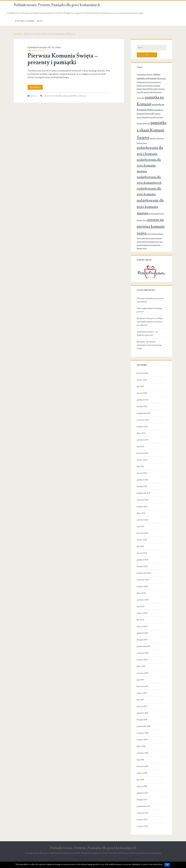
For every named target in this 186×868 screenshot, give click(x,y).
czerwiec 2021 (142, 520)
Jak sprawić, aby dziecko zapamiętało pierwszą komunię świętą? (149, 345)
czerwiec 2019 (143, 673)
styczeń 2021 (142, 553)
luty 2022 (140, 466)
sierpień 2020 (142, 587)
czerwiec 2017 (143, 826)
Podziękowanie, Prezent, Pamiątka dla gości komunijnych (57, 5)
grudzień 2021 (142, 480)
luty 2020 (141, 620)
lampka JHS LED (148, 89)
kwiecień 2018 (142, 766)
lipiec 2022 (141, 433)
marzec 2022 (142, 460)
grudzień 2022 (143, 400)
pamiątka (146, 92)
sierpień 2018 (142, 740)
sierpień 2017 (142, 820)
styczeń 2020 (142, 626)
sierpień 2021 (142, 507)
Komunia (139, 89)
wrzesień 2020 (143, 580)
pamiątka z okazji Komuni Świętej (151, 130)
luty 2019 (140, 700)
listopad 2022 (142, 406)
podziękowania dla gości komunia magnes (149, 165)
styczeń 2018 (142, 786)
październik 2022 (144, 413)
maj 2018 (140, 760)
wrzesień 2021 (143, 500)
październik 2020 (144, 573)
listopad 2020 (142, 566)
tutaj (103, 864)
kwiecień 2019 (142, 686)
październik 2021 (144, 493)
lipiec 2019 (141, 666)
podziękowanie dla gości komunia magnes (150, 207)
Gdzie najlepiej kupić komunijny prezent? (149, 310)
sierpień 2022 (142, 427)
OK (167, 865)
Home (18, 34)
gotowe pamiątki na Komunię (152, 86)
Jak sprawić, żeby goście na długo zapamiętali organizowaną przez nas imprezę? (150, 322)
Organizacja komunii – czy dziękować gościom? (147, 333)
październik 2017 (144, 806)
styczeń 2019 (142, 706)
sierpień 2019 (142, 660)
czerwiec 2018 (142, 753)
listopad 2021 (142, 486)
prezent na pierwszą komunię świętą (151, 226)
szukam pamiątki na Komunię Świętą (148, 242)
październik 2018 (144, 726)
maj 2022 (140, 447)
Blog (40, 21)
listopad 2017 (142, 800)
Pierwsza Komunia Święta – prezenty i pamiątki (63, 59)
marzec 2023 (142, 380)
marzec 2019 (142, 693)
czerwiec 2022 (143, 440)
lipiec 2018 (141, 746)
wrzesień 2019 (143, 653)
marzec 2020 (142, 613)
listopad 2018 (142, 720)
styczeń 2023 (142, 393)
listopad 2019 (142, 640)
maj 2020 (141, 606)
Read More (36, 87)
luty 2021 (140, 546)
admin (58, 47)
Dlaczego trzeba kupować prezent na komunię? (150, 300)
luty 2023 (140, 387)
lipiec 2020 (141, 593)
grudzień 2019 (142, 633)
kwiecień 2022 (143, 453)
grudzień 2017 (142, 793)
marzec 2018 (142, 773)
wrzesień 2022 (143, 420)
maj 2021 (140, 527)
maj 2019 (140, 680)
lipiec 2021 (141, 513)
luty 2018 (140, 780)
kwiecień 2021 (142, 533)
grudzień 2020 (143, 560)
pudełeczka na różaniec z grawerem (152, 238)
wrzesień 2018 (143, 733)
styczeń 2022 (142, 473)
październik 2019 (144, 646)
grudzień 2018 (142, 713)
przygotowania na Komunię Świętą (65, 96)
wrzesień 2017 (143, 813)
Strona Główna (25, 21)
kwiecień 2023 (142, 373)
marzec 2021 (142, 540)
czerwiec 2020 (143, 600)
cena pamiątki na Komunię (145, 75)
